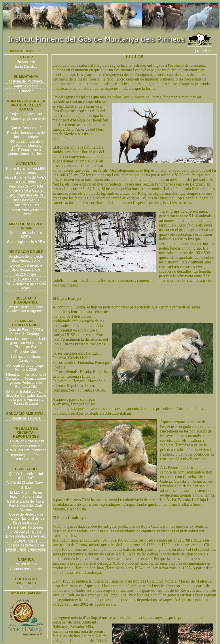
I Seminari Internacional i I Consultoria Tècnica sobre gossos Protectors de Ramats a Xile (26, 381)
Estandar (26, 91)
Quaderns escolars (26, 418)
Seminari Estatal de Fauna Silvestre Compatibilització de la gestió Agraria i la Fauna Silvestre (26, 398)
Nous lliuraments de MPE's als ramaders (26, 179)
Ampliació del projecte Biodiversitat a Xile (26, 259)
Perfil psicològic (26, 86)
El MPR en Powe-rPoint (26, 441)
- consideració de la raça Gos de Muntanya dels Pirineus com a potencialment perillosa (26, 148)
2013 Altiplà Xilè (26, 279)
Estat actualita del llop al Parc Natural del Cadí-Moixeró (26, 506)
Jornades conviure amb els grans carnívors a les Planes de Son (26, 343)
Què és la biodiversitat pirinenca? (26, 476)
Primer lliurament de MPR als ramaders (26, 171)
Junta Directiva (26, 67)
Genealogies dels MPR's (26, 242)
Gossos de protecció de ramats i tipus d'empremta (26, 547)
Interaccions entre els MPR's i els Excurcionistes (26, 448)
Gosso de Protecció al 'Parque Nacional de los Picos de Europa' (26, 518)
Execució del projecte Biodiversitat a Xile (26, 267)
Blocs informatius (26, 200)
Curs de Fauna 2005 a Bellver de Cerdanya (26, 332)
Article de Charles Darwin (26, 483)
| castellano (207, 51)
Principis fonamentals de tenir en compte (26, 135)
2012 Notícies (26, 274)
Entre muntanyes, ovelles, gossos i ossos (26, 538)
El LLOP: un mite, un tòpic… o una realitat (26, 495)
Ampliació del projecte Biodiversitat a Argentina (26, 309)
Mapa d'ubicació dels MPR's (26, 235)
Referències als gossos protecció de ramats (26, 529)
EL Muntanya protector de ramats (26, 121)
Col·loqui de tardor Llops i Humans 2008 (26, 368)
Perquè (26, 588)
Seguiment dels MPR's (26, 195)
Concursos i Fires (26, 205)
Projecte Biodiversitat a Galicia (26, 212)
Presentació (26, 62)
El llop (26, 488)
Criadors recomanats (26, 569)
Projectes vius (26, 352)
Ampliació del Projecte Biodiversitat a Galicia (26, 188)
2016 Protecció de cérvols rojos (26, 286)
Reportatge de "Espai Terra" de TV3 (26, 457)
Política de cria (26, 564)
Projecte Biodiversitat (26, 114)
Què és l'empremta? (26, 128)
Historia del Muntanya (26, 81)
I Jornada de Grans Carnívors (26, 359)
